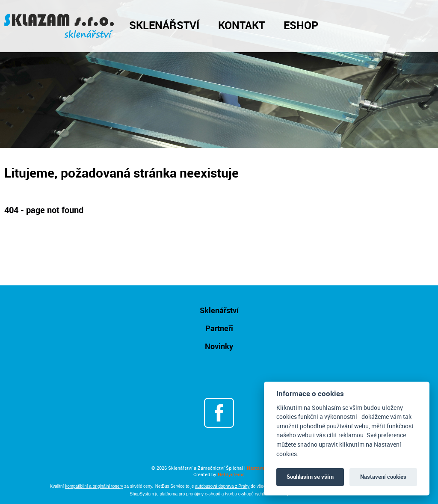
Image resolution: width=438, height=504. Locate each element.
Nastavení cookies (383, 477)
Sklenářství (164, 25)
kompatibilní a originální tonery (94, 486)
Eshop (301, 25)
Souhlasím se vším (310, 477)
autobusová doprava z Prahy (222, 486)
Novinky (219, 346)
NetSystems (231, 474)
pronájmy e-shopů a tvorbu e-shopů (220, 494)
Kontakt (241, 25)
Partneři (219, 328)
